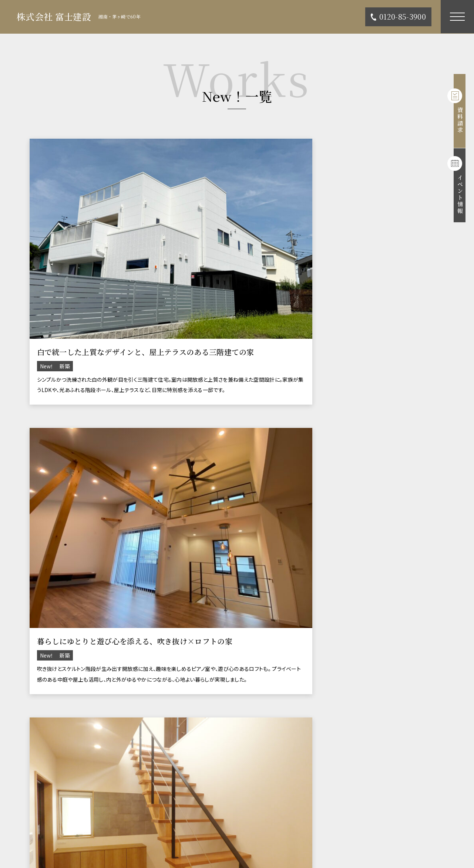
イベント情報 (464, 187)
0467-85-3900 (61, 706)
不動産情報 (40, 808)
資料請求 (464, 111)
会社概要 (37, 827)
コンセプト (277, 769)
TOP (31, 769)
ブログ (271, 808)
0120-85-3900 (398, 16)
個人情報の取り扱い (289, 827)
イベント (274, 788)
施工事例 (37, 788)
